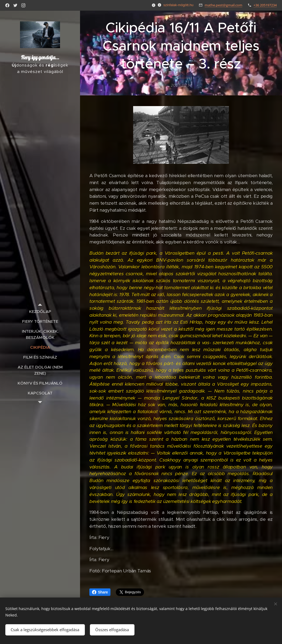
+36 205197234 (265, 5)
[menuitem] (40, 311)
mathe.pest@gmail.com (223, 5)
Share (100, 592)
